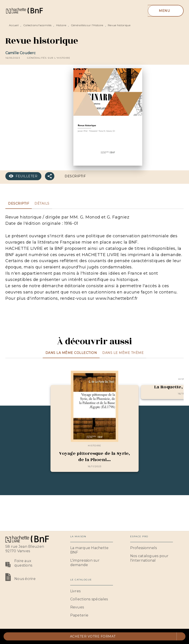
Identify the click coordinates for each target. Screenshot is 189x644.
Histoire (61, 25)
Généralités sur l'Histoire (87, 25)
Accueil (14, 25)
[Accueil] (24, 11)
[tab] (19, 203)
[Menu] (166, 11)
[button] (49, 58)
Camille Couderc (20, 53)
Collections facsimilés (37, 25)
